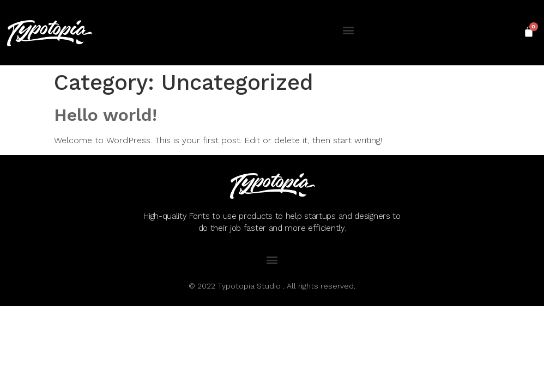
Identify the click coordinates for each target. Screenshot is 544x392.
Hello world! (105, 115)
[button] (348, 30)
